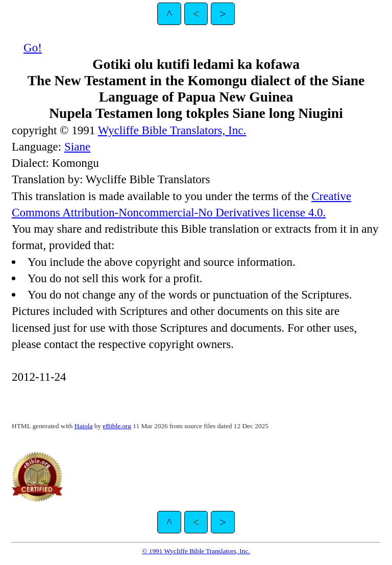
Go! (33, 47)
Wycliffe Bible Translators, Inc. (172, 130)
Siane (77, 146)
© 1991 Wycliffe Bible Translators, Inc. (196, 551)
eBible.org (117, 426)
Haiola (84, 426)
